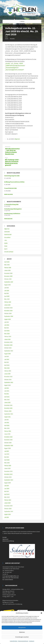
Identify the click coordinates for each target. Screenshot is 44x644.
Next (6, 158)
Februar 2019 (8, 500)
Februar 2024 (8, 336)
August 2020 (7, 448)
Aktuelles (12, 39)
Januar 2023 (7, 374)
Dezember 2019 (8, 471)
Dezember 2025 (8, 273)
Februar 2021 (8, 431)
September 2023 (9, 351)
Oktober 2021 (8, 411)
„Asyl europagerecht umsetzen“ (15, 70)
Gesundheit (7, 237)
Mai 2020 (7, 457)
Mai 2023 (7, 362)
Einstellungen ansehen (22, 637)
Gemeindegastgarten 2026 (12, 176)
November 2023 (8, 345)
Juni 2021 (7, 422)
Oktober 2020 (8, 443)
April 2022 (7, 397)
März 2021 (7, 428)
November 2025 (8, 276)
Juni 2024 (7, 325)
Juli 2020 (7, 451)
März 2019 (7, 497)
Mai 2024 (7, 328)
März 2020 (7, 463)
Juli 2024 (7, 322)
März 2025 (7, 299)
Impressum (32, 641)
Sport (6, 249)
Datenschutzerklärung (23, 641)
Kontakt (5, 537)
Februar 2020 (8, 466)
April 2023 (7, 365)
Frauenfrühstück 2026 (10, 188)
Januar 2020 (7, 468)
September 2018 (9, 511)
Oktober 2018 (8, 509)
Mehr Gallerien (8, 194)
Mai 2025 (7, 293)
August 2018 (7, 514)
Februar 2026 (8, 268)
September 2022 (9, 382)
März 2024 (7, 334)
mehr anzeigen (8, 219)
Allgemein (17, 139)
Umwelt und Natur (9, 252)
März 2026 (7, 265)
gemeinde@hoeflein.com (12, 576)
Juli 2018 (7, 517)
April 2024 (7, 331)
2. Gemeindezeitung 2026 (11, 204)
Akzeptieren (22, 628)
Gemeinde (7, 232)
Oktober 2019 (8, 477)
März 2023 (7, 368)
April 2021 (7, 425)
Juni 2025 (7, 291)
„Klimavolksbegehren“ (12, 68)
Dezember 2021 (8, 405)
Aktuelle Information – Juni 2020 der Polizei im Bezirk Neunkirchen (12, 151)
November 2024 (8, 311)
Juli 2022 (7, 388)
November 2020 (8, 440)
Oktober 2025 (8, 279)
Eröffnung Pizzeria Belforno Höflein (14, 182)
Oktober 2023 (8, 348)
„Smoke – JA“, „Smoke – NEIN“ (14, 63)
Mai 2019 (7, 491)
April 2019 (7, 494)
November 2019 (8, 474)
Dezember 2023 (8, 342)
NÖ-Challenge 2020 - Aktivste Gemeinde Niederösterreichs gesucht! (12, 162)
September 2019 (9, 480)
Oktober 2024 (8, 313)
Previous (8, 147)
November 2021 (8, 408)
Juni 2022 (7, 391)
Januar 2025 (7, 305)
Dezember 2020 (8, 437)
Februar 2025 (8, 302)
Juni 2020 (7, 454)
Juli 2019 (7, 486)
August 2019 (7, 483)
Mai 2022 (7, 394)
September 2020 (9, 445)
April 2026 (7, 262)
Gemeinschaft (8, 234)
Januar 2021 (7, 434)
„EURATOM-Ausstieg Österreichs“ (15, 65)
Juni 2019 (7, 489)
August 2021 (7, 417)
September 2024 (9, 316)
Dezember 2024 (8, 308)
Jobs (6, 240)
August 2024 (7, 319)
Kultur (6, 246)
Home (7, 39)
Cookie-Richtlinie (14, 641)
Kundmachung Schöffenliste (12, 213)
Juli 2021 (7, 420)
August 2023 (7, 354)
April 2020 (7, 460)
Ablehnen (22, 632)
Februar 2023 (8, 371)
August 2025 (7, 285)
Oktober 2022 (8, 379)
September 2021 (9, 414)
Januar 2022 (7, 402)
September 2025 (9, 282)
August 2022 (7, 385)
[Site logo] (22, 16)
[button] (41, 613)
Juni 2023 (7, 359)
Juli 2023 (7, 356)
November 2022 (8, 377)
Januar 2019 (7, 503)
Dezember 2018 (8, 506)
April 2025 (7, 296)
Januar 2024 (7, 339)
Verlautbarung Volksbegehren (13, 209)
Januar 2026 (7, 270)
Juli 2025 (7, 288)
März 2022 (7, 400)
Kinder (6, 243)
